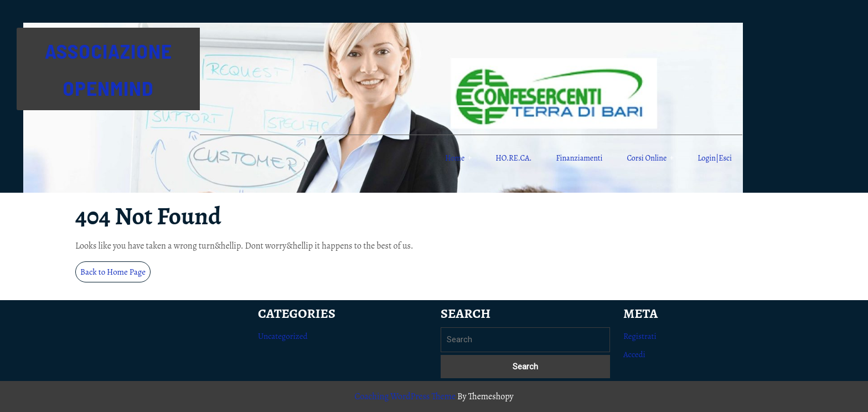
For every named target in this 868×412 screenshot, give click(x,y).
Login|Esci (715, 158)
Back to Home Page (115, 274)
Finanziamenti (580, 158)
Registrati (640, 336)
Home (455, 158)
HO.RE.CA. (513, 158)
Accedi (634, 354)
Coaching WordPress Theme (405, 396)
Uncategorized (283, 336)
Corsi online (647, 158)
